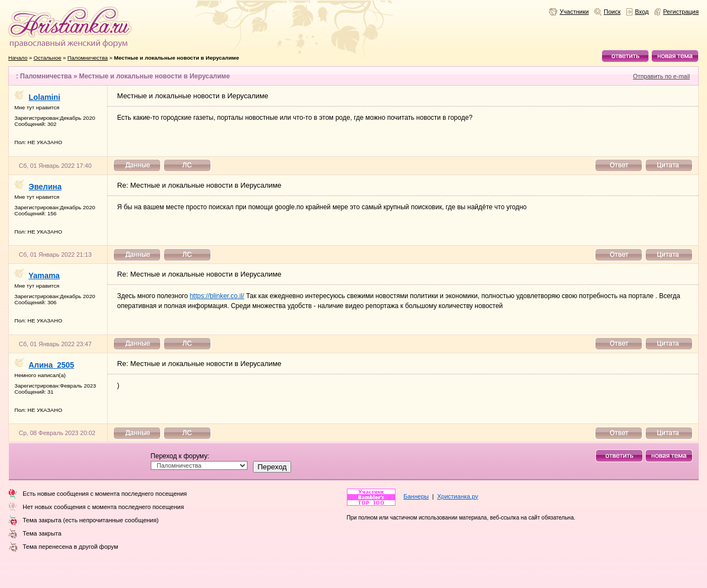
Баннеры (416, 496)
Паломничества (88, 58)
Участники (574, 12)
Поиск (612, 12)
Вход (642, 12)
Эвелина (45, 187)
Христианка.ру (457, 496)
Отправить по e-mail (661, 76)
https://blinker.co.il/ (217, 296)
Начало (18, 58)
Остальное (48, 58)
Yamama (44, 276)
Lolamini (44, 97)
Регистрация (681, 12)
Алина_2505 (51, 365)
